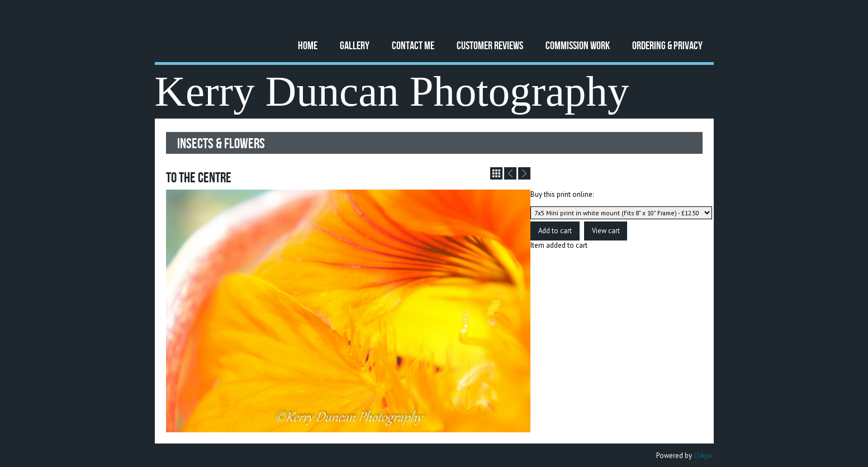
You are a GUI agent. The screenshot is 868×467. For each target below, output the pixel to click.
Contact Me (413, 45)
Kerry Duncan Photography (392, 91)
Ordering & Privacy (667, 45)
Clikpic (704, 456)
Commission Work (578, 45)
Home (308, 45)
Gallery (355, 45)
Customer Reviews (490, 45)
